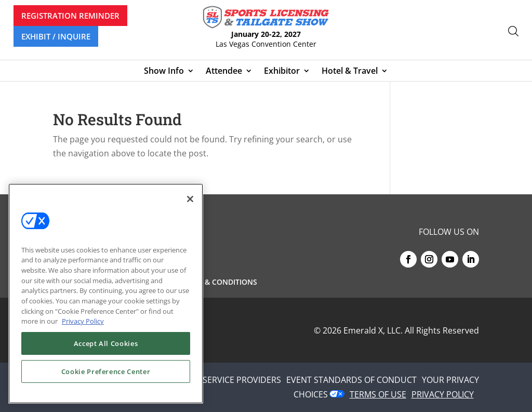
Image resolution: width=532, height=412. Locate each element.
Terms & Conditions (218, 283)
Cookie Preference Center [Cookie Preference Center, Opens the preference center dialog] (106, 371)
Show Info (164, 72)
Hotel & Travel (350, 72)
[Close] (190, 199)
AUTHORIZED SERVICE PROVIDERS (215, 380)
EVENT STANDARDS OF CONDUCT (351, 380)
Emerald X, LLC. (373, 330)
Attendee (224, 72)
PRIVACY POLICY (443, 394)
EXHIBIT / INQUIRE (56, 36)
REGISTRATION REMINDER (70, 16)
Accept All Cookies (106, 343)
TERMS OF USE (378, 394)
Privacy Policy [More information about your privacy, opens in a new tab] (83, 321)
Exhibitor (282, 72)
